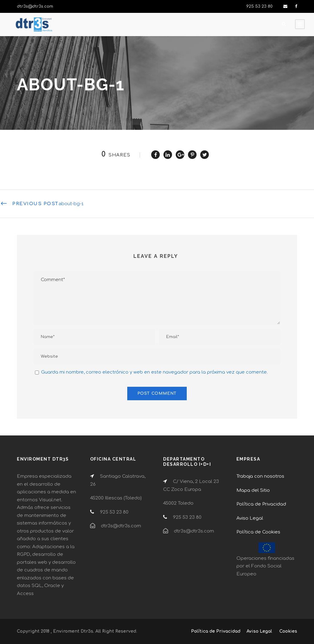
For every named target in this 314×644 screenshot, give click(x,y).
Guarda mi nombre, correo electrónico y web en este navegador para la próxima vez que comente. (154, 372)
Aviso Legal (250, 518)
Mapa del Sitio (253, 490)
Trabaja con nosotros (260, 476)
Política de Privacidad (261, 504)
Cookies (288, 631)
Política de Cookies (258, 532)
